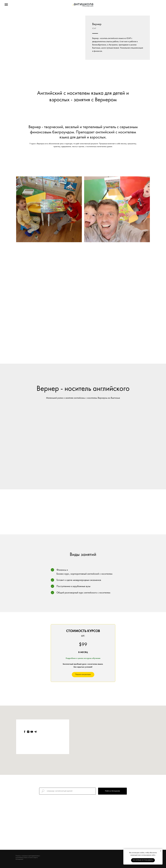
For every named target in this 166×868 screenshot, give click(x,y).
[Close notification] (161, 851)
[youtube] (32, 732)
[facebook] (25, 732)
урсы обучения (94, 658)
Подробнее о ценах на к (76, 658)
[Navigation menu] (6, 5)
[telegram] (35, 732)
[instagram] (28, 732)
